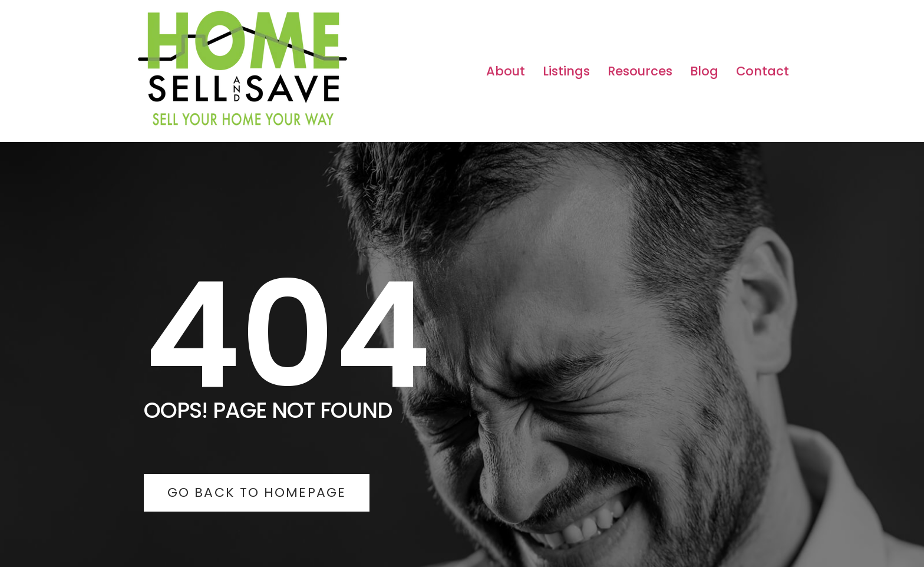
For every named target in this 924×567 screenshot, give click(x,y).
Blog (704, 71)
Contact (763, 71)
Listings (566, 71)
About (506, 71)
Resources (640, 71)
